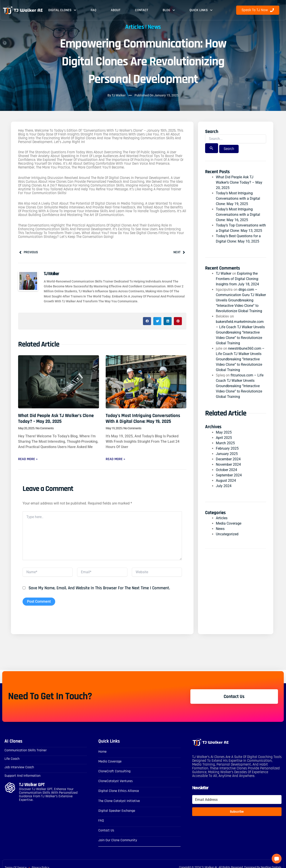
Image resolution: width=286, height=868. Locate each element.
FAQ (94, 10)
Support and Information (22, 776)
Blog (169, 10)
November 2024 (228, 464)
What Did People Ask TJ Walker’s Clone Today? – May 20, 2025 (56, 418)
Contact (142, 10)
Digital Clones (62, 10)
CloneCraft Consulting (114, 771)
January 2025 (227, 454)
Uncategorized (227, 534)
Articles (135, 27)
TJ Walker (224, 273)
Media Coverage (229, 523)
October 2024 (226, 470)
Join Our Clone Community (118, 840)
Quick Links (201, 10)
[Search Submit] (211, 148)
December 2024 (228, 459)
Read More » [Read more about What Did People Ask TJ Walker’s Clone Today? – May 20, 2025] (28, 459)
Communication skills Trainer (26, 750)
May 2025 (224, 432)
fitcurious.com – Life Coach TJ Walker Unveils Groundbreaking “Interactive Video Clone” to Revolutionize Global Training (240, 386)
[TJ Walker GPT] (10, 788)
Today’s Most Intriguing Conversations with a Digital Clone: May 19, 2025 (143, 418)
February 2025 (227, 448)
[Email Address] (237, 799)
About (116, 10)
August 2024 (226, 481)
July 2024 (224, 486)
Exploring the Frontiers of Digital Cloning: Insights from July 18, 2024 (237, 279)
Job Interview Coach (19, 767)
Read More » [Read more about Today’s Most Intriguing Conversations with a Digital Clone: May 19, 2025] (115, 459)
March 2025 (225, 443)
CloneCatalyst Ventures (116, 781)
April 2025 (224, 438)
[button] (147, 321)
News (154, 27)
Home (102, 752)
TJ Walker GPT (32, 785)
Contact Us (106, 830)
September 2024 (229, 475)
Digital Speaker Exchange (117, 811)
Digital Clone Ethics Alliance (119, 791)
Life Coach (12, 759)
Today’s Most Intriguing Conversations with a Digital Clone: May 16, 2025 (238, 215)
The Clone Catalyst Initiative (119, 801)
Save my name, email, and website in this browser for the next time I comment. (99, 588)
